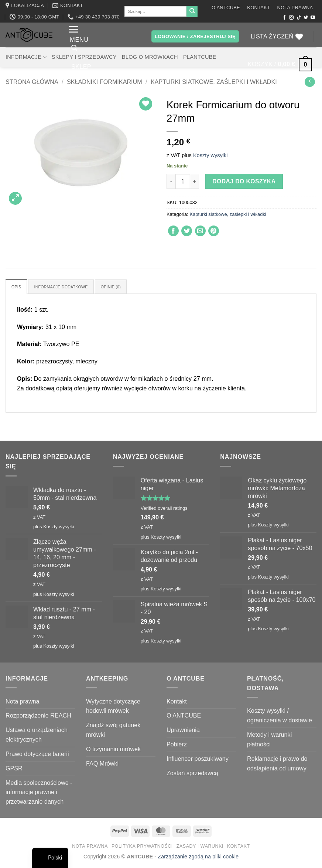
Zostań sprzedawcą (192, 774)
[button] (78, 33)
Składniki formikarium (105, 82)
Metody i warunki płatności (269, 741)
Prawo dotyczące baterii (37, 755)
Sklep (81, 75)
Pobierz (177, 746)
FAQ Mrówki (102, 764)
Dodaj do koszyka (244, 181)
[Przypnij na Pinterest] (214, 231)
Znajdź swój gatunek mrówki (113, 731)
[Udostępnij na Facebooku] (173, 231)
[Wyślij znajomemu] (200, 231)
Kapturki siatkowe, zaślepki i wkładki (214, 82)
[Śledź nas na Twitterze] (306, 18)
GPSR (14, 769)
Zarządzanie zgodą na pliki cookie (198, 858)
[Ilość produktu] (183, 181)
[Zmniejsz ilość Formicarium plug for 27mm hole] (171, 181)
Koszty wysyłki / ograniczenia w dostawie (280, 717)
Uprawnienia (183, 731)
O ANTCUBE (226, 8)
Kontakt (258, 8)
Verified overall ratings (164, 510)
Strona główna (32, 82)
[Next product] (310, 82)
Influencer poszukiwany (198, 760)
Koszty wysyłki (210, 155)
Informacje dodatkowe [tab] (69, 287)
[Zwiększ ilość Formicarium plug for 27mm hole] (195, 181)
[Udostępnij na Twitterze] (187, 231)
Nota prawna (295, 8)
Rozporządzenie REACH (38, 717)
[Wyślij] (192, 11)
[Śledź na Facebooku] (284, 18)
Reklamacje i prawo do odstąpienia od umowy (277, 764)
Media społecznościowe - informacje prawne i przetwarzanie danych (39, 793)
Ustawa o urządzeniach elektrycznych (37, 736)
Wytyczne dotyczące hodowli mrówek (113, 707)
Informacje (26, 57)
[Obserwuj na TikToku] (299, 18)
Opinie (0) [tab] (127, 287)
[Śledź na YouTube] (313, 18)
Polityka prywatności (142, 847)
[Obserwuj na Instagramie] (291, 18)
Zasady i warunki (200, 847)
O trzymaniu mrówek (113, 750)
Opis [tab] (17, 287)
